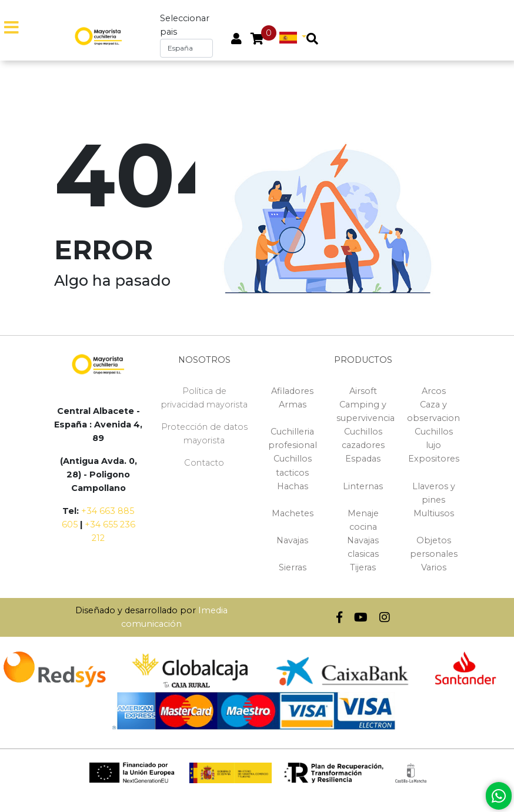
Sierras (293, 567)
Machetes (293, 513)
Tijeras (363, 567)
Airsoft (363, 391)
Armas (293, 405)
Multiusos (434, 513)
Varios (434, 567)
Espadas (363, 459)
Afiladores (292, 391)
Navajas (292, 540)
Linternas (363, 486)
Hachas (293, 486)
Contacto (204, 463)
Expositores (434, 459)
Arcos (434, 391)
